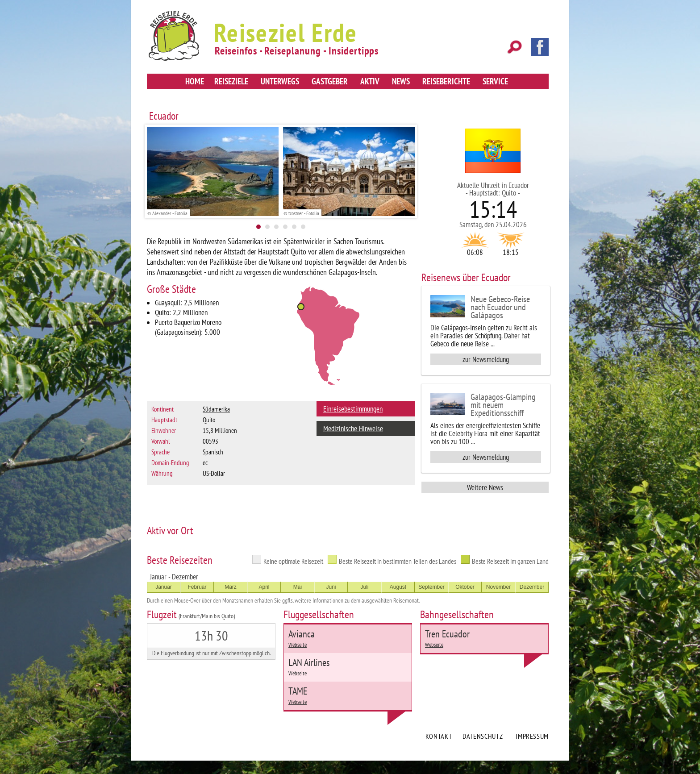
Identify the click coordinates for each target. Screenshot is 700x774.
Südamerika (216, 409)
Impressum (532, 736)
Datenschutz (483, 736)
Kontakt (439, 736)
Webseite (298, 645)
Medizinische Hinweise (353, 429)
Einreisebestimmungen (353, 409)
